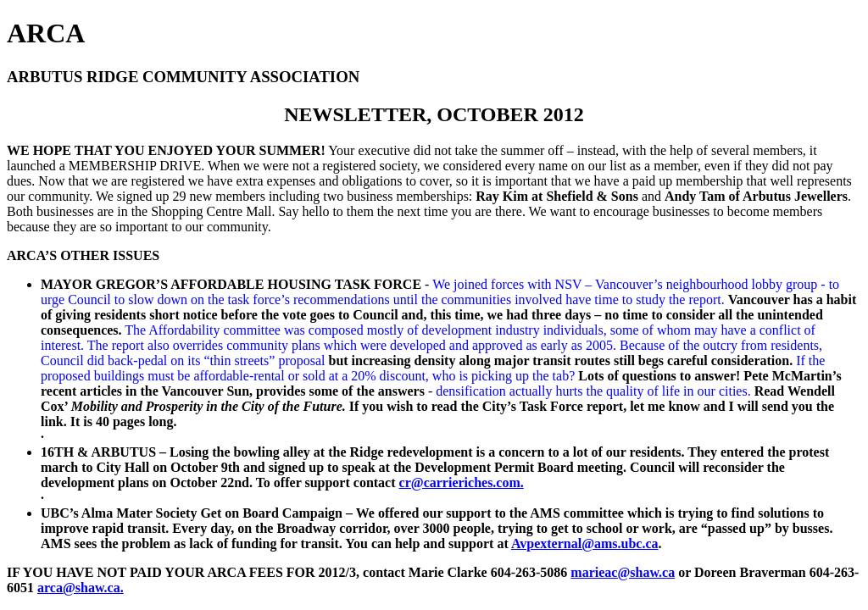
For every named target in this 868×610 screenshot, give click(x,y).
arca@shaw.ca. (81, 588)
